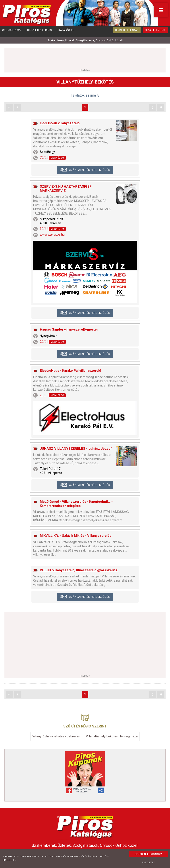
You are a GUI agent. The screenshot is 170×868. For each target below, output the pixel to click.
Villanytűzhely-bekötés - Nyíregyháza (112, 735)
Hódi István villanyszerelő (60, 122)
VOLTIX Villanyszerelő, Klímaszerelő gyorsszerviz (79, 569)
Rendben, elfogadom (148, 854)
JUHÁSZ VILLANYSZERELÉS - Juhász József (76, 448)
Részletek (148, 863)
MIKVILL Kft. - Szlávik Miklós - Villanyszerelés (76, 535)
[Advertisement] (85, 57)
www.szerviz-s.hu (52, 234)
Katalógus (66, 32)
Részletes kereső (40, 32)
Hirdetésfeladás (127, 32)
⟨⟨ (9, 106)
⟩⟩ (161, 106)
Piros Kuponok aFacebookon (82, 790)
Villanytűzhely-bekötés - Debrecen (56, 735)
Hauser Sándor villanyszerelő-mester (69, 329)
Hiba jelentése (155, 32)
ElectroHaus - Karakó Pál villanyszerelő (70, 370)
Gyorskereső (11, 32)
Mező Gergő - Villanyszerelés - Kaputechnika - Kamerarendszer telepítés (76, 503)
